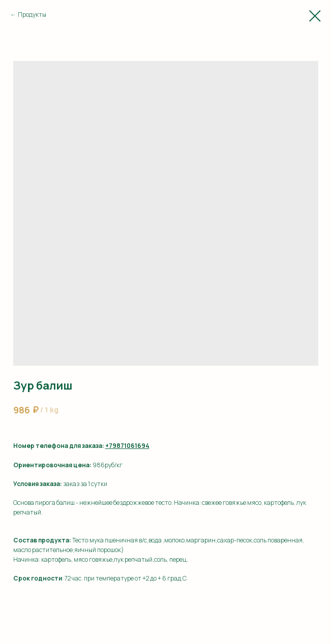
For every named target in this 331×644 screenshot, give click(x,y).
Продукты (32, 14)
